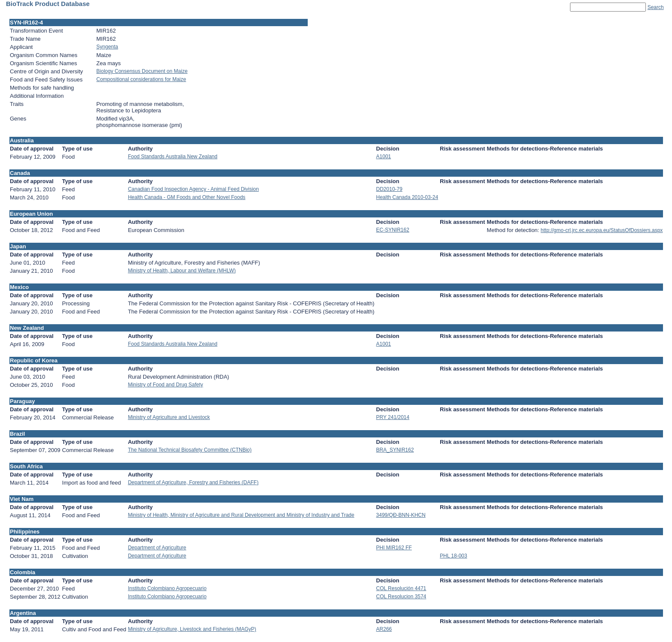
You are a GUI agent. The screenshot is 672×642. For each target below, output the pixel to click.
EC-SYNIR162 (393, 230)
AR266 (384, 629)
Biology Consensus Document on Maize (142, 71)
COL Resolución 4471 (401, 588)
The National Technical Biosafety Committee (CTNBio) (190, 450)
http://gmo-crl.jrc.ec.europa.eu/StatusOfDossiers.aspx (602, 230)
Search (656, 7)
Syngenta (107, 47)
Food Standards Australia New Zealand (172, 157)
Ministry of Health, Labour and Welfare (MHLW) (182, 271)
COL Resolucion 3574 (401, 597)
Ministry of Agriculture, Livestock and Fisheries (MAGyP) (192, 629)
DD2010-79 (389, 189)
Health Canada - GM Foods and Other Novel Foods (186, 197)
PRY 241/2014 (393, 417)
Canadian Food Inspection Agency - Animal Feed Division (193, 189)
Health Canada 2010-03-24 (407, 197)
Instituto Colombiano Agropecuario (167, 588)
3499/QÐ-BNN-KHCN (401, 515)
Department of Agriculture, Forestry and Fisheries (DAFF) (193, 482)
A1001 (384, 157)
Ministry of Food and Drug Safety (165, 385)
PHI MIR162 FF (394, 548)
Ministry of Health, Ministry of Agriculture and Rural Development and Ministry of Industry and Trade (241, 515)
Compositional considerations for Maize (141, 79)
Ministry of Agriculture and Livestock (169, 417)
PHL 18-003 (453, 556)
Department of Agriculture (157, 548)
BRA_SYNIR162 (395, 450)
